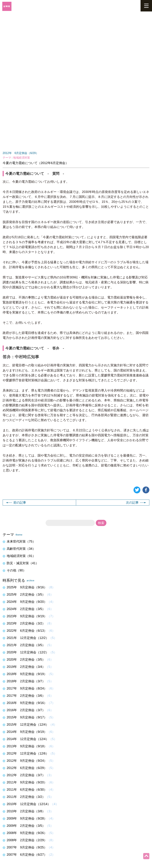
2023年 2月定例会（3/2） (26, 623)
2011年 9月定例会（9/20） (27, 782)
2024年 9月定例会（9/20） (27, 602)
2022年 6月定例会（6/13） (27, 631)
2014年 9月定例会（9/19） (27, 732)
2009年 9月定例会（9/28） (27, 818)
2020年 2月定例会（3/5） (26, 660)
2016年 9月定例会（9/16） (27, 703)
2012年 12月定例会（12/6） (28, 753)
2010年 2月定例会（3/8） (26, 811)
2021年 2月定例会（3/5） (26, 645)
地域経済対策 (21, 158)
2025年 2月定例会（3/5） (26, 595)
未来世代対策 (21, 541)
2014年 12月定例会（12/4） (28, 739)
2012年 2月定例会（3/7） (26, 775)
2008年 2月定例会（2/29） (27, 840)
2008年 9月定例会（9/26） (27, 833)
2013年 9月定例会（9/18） (27, 746)
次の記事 (136, 503)
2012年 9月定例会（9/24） (27, 761)
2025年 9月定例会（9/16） (27, 587)
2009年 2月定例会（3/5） (26, 826)
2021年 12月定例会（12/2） (28, 638)
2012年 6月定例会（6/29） (21, 153)
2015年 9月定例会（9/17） (27, 717)
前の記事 (16, 503)
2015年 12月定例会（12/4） (28, 725)
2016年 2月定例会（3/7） (26, 710)
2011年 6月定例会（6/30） (27, 790)
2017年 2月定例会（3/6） (26, 696)
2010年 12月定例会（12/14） (29, 804)
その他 (16, 570)
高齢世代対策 (21, 549)
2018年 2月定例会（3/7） (26, 681)
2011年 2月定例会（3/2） (26, 797)
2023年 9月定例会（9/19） (27, 616)
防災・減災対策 (23, 563)
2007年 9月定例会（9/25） (27, 847)
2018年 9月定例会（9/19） (27, 674)
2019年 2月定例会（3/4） (26, 667)
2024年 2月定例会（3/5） (26, 609)
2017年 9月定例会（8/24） (27, 688)
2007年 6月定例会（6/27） (27, 855)
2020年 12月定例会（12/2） (28, 652)
